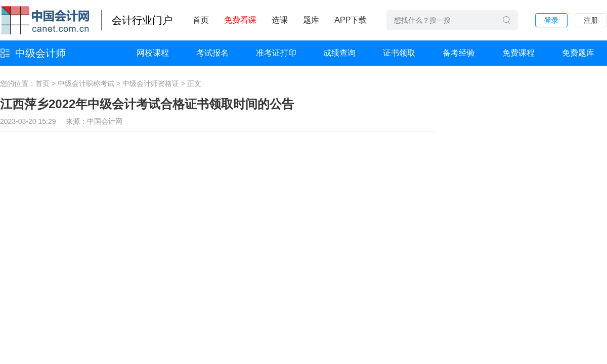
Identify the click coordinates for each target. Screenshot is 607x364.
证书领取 (399, 53)
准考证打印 (276, 53)
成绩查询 (339, 53)
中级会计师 (40, 53)
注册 (591, 20)
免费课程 (518, 53)
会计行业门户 (142, 20)
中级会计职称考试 (86, 83)
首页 (201, 20)
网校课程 (153, 53)
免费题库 (578, 53)
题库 (311, 20)
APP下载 (351, 20)
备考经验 (459, 53)
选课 (280, 20)
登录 (551, 20)
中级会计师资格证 (151, 83)
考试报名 (212, 53)
